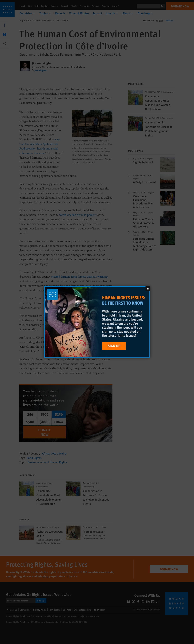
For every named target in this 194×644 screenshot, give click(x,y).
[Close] (148, 289)
